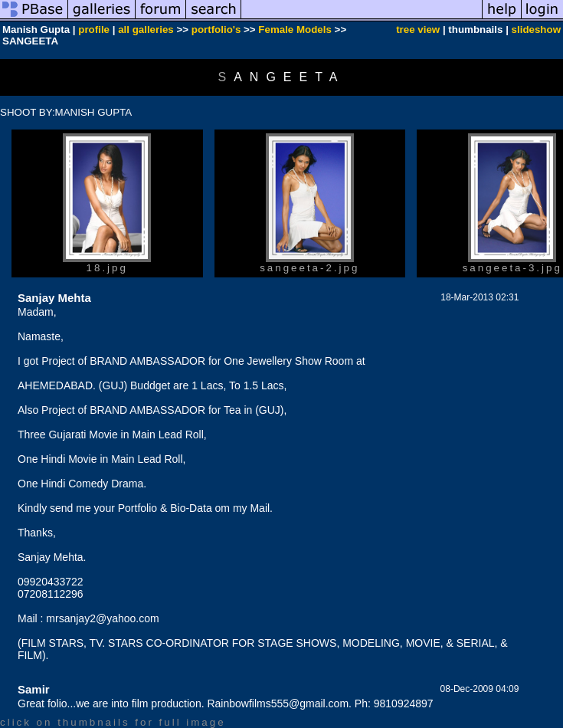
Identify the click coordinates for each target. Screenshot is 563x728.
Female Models (295, 30)
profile (94, 30)
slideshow (536, 30)
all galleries (146, 30)
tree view (418, 30)
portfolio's (216, 30)
